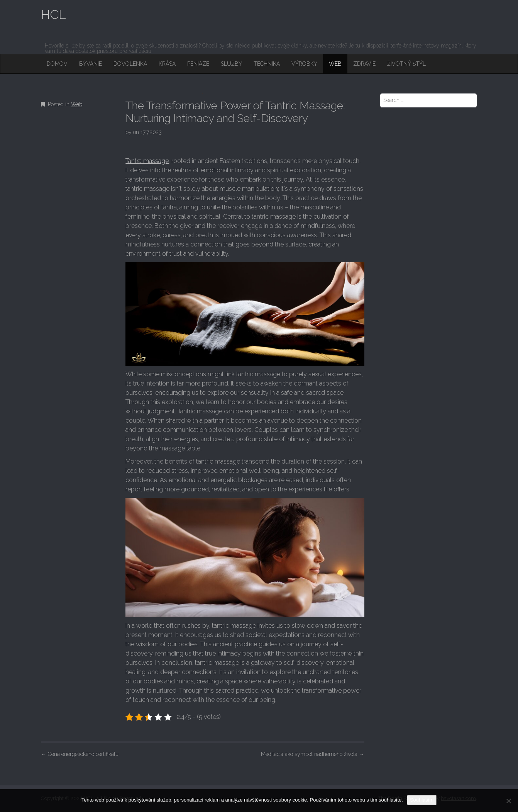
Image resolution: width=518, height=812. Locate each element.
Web (335, 64)
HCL (53, 14)
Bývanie (91, 64)
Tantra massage (147, 161)
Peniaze (198, 64)
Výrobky (304, 64)
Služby (231, 64)
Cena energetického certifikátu (80, 754)
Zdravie (364, 64)
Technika (267, 64)
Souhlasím (422, 800)
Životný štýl (406, 64)
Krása (167, 64)
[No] (508, 801)
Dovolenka (130, 64)
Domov (57, 64)
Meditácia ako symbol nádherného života (313, 754)
